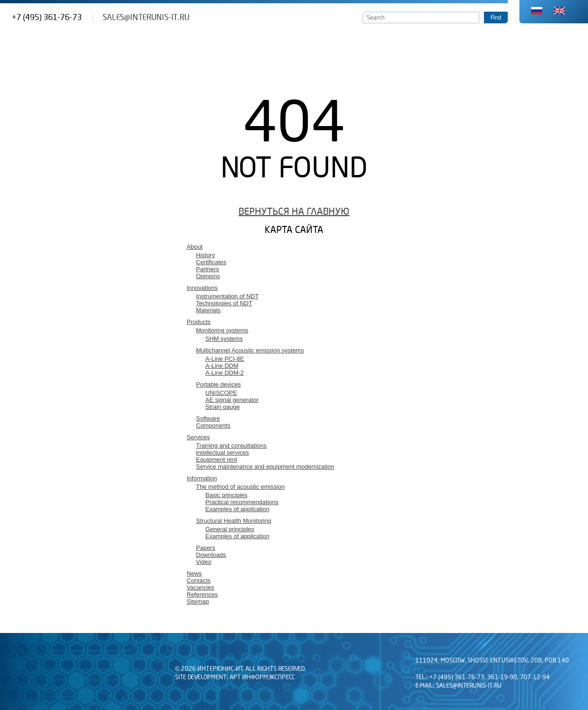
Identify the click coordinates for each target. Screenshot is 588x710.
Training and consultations (231, 446)
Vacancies (200, 587)
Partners (207, 269)
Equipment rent (217, 460)
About (195, 247)
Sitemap (198, 601)
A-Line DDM (222, 366)
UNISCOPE (221, 393)
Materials (208, 310)
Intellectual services (222, 453)
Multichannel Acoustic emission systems (250, 350)
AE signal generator (232, 400)
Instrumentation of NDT (227, 296)
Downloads (211, 555)
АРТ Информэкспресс (262, 677)
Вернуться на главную (294, 212)
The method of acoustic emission (240, 487)
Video (204, 562)
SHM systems (224, 339)
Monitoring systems (222, 330)
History (205, 255)
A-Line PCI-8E (225, 359)
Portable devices (218, 384)
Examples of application (237, 509)
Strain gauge (223, 407)
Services (198, 437)
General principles (230, 529)
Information (202, 478)
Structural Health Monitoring (234, 521)
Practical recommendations (242, 502)
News (194, 573)
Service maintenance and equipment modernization (265, 467)
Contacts (199, 580)
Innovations (202, 288)
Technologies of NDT (224, 303)
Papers (206, 548)
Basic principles (226, 495)
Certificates (211, 262)
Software (208, 418)
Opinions (208, 276)
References (202, 594)
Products (199, 322)
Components (213, 425)
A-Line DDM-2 (224, 373)
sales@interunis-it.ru (146, 18)
